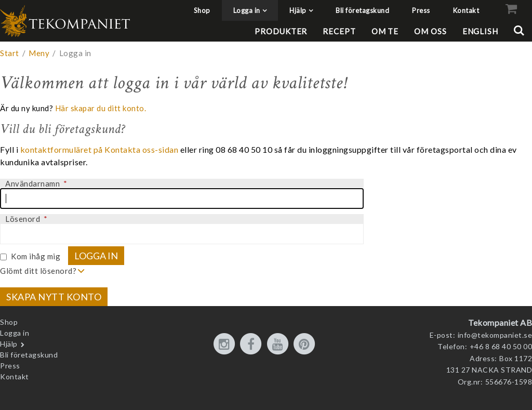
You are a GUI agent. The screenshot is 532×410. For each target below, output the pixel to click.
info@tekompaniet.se (495, 335)
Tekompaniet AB (500, 322)
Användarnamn (36, 183)
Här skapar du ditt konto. (101, 108)
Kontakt (466, 10)
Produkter (281, 31)
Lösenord (26, 219)
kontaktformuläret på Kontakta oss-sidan (99, 149)
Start (10, 53)
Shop (202, 10)
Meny (39, 53)
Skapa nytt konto (54, 297)
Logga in (247, 10)
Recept (339, 31)
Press (421, 10)
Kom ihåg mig (36, 256)
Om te (385, 31)
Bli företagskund (362, 10)
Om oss (430, 31)
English (480, 31)
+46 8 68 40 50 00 (501, 346)
